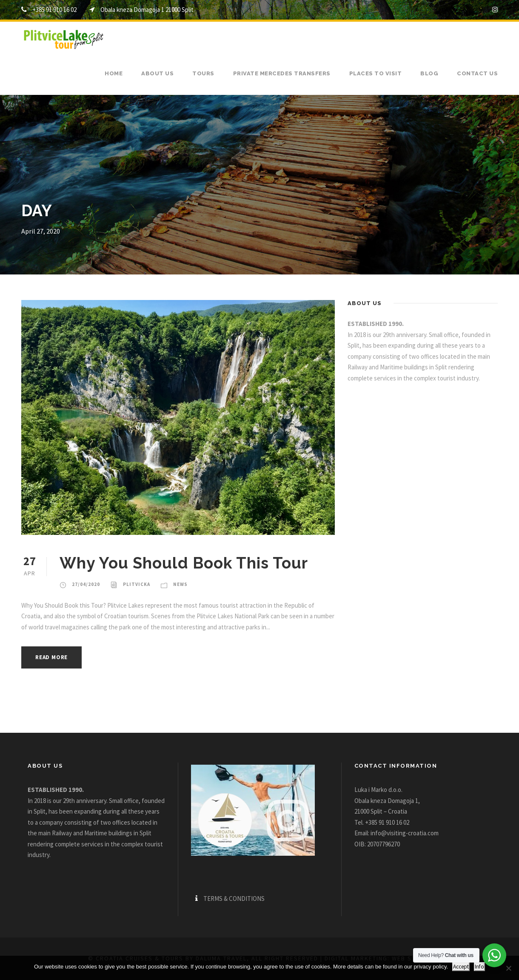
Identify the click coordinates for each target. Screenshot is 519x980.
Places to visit (376, 73)
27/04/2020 (86, 584)
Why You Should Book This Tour (184, 563)
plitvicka (137, 584)
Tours (203, 73)
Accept (461, 967)
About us (157, 73)
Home (114, 73)
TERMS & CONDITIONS (234, 899)
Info (479, 967)
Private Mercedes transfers (282, 73)
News (180, 584)
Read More (51, 657)
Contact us (477, 73)
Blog (429, 73)
